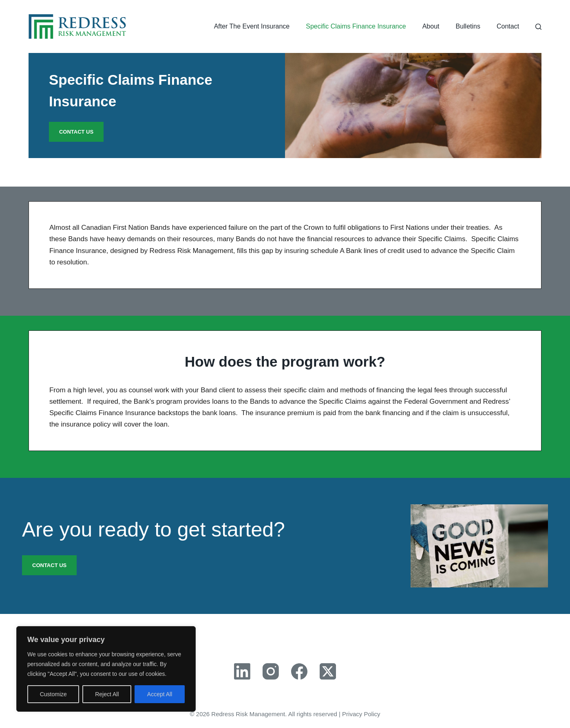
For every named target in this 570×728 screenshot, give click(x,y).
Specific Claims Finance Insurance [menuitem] (356, 26)
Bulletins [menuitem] (468, 26)
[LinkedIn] (242, 671)
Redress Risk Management (248, 714)
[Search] (538, 27)
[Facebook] (299, 671)
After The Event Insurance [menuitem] (252, 26)
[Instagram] (271, 671)
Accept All (160, 694)
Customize (53, 694)
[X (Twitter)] (328, 671)
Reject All (107, 694)
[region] (106, 669)
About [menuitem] (431, 26)
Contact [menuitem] (508, 26)
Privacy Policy (361, 714)
